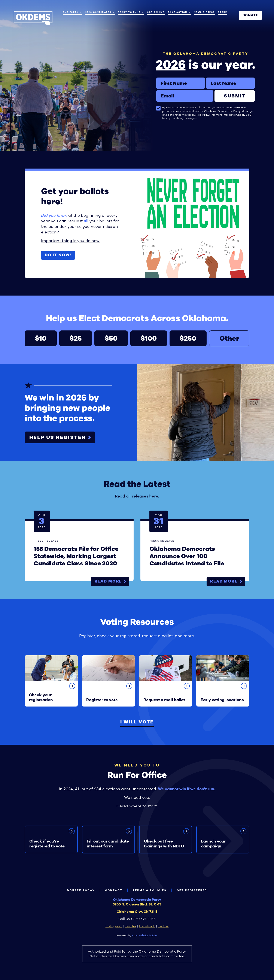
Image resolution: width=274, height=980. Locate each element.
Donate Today (81, 890)
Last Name (206, 77)
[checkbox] (158, 108)
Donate (250, 15)
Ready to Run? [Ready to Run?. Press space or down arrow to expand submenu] (131, 12)
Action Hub (156, 12)
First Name (156, 77)
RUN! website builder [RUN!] (145, 935)
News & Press (204, 12)
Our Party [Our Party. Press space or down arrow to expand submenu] (72, 12)
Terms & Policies (150, 890)
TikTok (163, 926)
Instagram (114, 926)
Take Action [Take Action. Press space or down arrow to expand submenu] (179, 12)
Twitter (131, 926)
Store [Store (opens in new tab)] (223, 12)
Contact (114, 890)
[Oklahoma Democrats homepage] (33, 18)
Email (156, 90)
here (154, 496)
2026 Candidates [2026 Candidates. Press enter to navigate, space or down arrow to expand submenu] (100, 12)
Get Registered (192, 890)
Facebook (147, 926)
